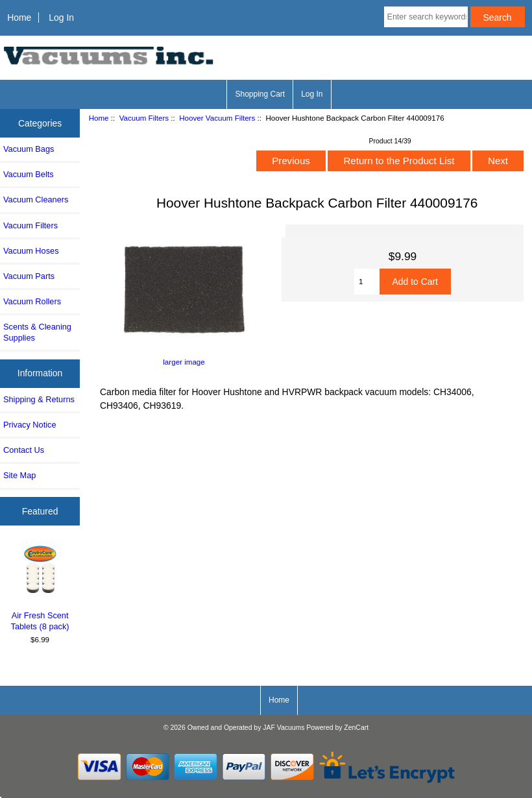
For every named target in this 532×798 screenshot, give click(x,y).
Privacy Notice (30, 425)
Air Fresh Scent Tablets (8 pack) (40, 587)
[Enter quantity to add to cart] (367, 282)
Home (19, 18)
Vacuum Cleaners (36, 199)
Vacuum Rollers (32, 301)
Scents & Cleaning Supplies (37, 332)
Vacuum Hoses (31, 251)
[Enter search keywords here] (426, 17)
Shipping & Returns (39, 399)
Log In (61, 18)
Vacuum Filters (144, 118)
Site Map (19, 475)
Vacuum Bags (29, 149)
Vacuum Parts (29, 276)
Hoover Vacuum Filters (217, 118)
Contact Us (24, 450)
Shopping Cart (260, 94)
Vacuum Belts (29, 174)
